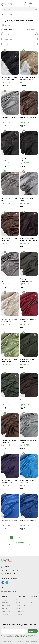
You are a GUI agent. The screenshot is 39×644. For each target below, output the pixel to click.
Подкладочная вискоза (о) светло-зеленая (9, 361)
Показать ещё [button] (19, 543)
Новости (33, 600)
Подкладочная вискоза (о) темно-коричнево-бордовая (29, 240)
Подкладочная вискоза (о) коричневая (28, 119)
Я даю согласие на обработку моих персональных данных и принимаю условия (20, 636)
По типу (4, 600)
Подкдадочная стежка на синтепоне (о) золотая (28, 79)
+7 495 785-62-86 (11, 574)
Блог (32, 606)
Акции (32, 603)
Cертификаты (6, 611)
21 (28, 537)
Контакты (19, 614)
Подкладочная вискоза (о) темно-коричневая (28, 401)
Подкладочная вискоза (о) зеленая (9, 401)
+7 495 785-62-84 (11, 570)
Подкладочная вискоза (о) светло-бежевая (9, 320)
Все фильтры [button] (7, 30)
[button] (36, 9)
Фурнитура (5, 614)
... (25, 537)
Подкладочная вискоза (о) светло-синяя (9, 522)
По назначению (6, 606)
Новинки (4, 617)
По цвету (4, 608)
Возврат (18, 608)
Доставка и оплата (22, 606)
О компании (20, 600)
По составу (5, 603)
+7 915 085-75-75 (11, 567)
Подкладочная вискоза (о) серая (9, 119)
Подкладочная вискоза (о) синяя (28, 522)
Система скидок (21, 611)
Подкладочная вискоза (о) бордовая (28, 320)
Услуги (18, 603)
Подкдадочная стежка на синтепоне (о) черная (9, 79)
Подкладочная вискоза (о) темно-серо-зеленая (28, 280)
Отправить (33, 631)
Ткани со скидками (7, 620)
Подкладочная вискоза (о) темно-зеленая (28, 361)
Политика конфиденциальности (28, 641)
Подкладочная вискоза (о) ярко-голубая (28, 481)
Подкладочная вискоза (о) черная (9, 159)
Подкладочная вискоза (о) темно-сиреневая (9, 481)
